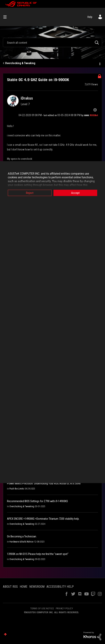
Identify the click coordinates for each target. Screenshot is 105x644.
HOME (24, 587)
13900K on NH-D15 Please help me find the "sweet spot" (38, 554)
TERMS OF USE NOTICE (42, 608)
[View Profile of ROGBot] (94, 115)
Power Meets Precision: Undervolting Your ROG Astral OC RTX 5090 (44, 483)
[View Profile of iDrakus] (27, 98)
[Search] (52, 42)
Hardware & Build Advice (21, 542)
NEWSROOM (37, 587)
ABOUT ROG (10, 587)
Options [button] (100, 63)
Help (90, 17)
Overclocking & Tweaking (20, 63)
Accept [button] (75, 193)
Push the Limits (17, 489)
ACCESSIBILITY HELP (60, 587)
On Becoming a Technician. (22, 536)
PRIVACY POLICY (64, 608)
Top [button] (5, 634)
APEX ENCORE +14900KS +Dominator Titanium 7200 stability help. (43, 519)
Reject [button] (30, 193)
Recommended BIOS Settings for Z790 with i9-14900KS (37, 501)
